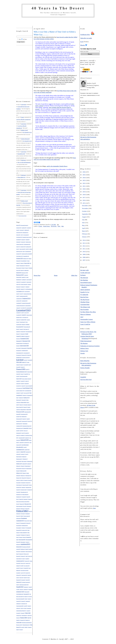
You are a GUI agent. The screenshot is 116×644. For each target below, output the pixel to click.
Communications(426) (24, 296)
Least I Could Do (85, 324)
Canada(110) (24, 277)
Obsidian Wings (85, 302)
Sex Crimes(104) (27, 566)
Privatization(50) (23, 523)
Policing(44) (27, 509)
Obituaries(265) (29, 487)
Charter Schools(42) (24, 284)
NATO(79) (22, 480)
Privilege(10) (28, 523)
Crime (40, 226)
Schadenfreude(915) (20, 561)
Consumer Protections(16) (21, 306)
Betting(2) (22, 263)
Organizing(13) (30, 490)
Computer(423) (19, 299)
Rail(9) (17, 540)
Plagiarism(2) (29, 506)
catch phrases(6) (29, 280)
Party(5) (18, 499)
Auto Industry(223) (20, 256)
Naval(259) (30, 480)
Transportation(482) (20, 606)
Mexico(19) (24, 468)
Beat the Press (84, 297)
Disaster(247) (23, 332)
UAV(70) (22, 608)
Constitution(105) (24, 301)
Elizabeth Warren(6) (20, 343)
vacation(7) (28, 611)
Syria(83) (18, 589)
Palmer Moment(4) (25, 494)
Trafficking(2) (19, 604)
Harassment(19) (30, 395)
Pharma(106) (22, 504)
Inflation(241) (24, 417)
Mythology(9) (29, 478)
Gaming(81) (23, 381)
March (84, 231)
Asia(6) (24, 251)
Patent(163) (21, 499)
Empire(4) (18, 346)
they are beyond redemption (24, 162)
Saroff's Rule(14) (19, 559)
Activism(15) (22, 230)
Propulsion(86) (29, 528)
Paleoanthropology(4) (24, 492)
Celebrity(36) (19, 282)
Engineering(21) (19, 351)
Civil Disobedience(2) (29, 289)
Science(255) (27, 561)
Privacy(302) (27, 521)
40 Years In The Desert (58, 8)
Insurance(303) (19, 421)
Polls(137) (30, 511)
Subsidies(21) (26, 587)
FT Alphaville (84, 295)
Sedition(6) (18, 566)
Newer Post (37, 275)
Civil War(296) (27, 291)
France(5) (22, 374)
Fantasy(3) (22, 365)
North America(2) (19, 485)
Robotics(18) (21, 554)
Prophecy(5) (24, 528)
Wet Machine (84, 280)
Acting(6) (18, 230)
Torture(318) (19, 601)
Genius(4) (22, 384)
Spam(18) (25, 578)
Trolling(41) (18, 608)
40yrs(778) (18, 225)
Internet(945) (26, 428)
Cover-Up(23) (26, 313)
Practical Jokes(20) (27, 516)
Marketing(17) (25, 459)
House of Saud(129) (20, 407)
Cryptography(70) (25, 317)
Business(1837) (20, 275)
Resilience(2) (23, 549)
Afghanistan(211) (25, 233)
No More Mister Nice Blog (88, 312)
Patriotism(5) (26, 499)
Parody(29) (28, 497)
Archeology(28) (23, 247)
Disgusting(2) (23, 334)
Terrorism (54, 226)
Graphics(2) (18, 393)
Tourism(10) (23, 601)
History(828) (24, 402)
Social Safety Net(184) (25, 570)
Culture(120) (18, 320)
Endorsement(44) (24, 348)
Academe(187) (24, 228)
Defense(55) (24, 324)
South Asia (47, 226)
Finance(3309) (21, 369)
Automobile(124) (26, 256)
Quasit (22, 117)
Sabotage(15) (23, 556)
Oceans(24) (18, 490)
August (84, 217)
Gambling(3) (18, 381)
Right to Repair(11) (29, 552)
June (84, 223)
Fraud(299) (26, 374)
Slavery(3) (22, 568)
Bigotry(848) (27, 263)
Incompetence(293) (24, 414)
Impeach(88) (18, 414)
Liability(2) (18, 452)
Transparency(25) (24, 604)
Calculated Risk (85, 304)
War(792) (29, 618)
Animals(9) (28, 240)
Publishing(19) (24, 535)
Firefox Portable (85, 368)
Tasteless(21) (26, 589)
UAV (59, 226)
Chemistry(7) (23, 287)
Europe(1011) (19, 357)
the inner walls (85, 270)
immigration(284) (28, 412)
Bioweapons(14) (19, 268)
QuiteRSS (83, 377)
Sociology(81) (28, 573)
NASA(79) (18, 480)
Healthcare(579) (26, 398)
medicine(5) (29, 464)
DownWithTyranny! (86, 282)
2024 (84, 178)
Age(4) (22, 235)
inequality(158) (19, 417)
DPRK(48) (23, 336)
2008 (84, 257)
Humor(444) (29, 409)
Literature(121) (28, 452)
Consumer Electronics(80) (26, 303)
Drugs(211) (18, 339)
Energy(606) (29, 348)
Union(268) (29, 608)
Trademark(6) (28, 601)
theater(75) (26, 597)
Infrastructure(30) (19, 419)
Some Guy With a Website (88, 322)
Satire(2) (24, 559)
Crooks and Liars (85, 273)
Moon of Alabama (86, 314)
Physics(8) (25, 506)
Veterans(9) (23, 613)
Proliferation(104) (25, 525)
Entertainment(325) (20, 353)
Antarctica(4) (23, 242)
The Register (84, 343)
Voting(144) (30, 615)
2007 (84, 260)
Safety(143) (30, 556)
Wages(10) (18, 618)
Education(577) (19, 341)
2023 (84, 180)
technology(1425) (20, 592)
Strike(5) (18, 585)
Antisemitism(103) (27, 244)
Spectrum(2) (23, 580)
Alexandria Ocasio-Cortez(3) (27, 237)
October (85, 211)
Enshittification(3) (25, 351)
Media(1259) (19, 464)
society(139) (23, 573)
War (63, 226)
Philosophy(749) (28, 504)
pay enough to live (27, 132)
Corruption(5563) (24, 310)
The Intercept (84, 278)
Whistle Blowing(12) (26, 625)
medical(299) (25, 464)
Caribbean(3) (24, 280)
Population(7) (28, 514)
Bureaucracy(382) (25, 273)
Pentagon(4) (30, 499)
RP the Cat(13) (26, 554)
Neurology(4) (28, 483)
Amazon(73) (23, 240)
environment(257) (27, 353)
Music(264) (24, 478)
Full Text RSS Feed (86, 380)
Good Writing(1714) (27, 388)
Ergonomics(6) (19, 355)
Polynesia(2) (23, 514)
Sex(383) (22, 566)
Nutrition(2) (23, 487)
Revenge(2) (30, 549)
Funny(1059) (19, 379)
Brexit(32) (22, 270)
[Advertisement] (58, 22)
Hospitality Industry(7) (28, 405)
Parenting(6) (24, 497)
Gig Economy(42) (19, 388)
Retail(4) (27, 549)
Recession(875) (29, 540)
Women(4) (30, 627)
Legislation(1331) (20, 450)
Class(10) (18, 294)
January (84, 237)
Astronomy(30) (19, 254)
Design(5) (18, 329)
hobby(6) (18, 405)
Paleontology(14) (19, 494)
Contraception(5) (28, 306)
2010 (84, 252)
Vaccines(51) (18, 613)
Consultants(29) (19, 303)
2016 (84, 200)
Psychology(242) (24, 530)
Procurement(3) (19, 525)
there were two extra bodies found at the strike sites (55, 159)
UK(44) (25, 608)
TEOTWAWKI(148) (20, 594)
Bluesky (84, 45)
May (84, 225)
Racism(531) (29, 537)
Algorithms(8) (19, 240)
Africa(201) (18, 235)
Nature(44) (26, 480)
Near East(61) (19, 483)
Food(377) (28, 369)
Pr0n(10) (22, 516)
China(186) (18, 289)
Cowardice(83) (19, 315)
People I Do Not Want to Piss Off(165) (23, 502)
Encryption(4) (19, 348)
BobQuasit (24, 160)
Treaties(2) (29, 606)
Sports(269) (28, 580)
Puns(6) (18, 537)
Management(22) (19, 457)
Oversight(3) (18, 492)
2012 (84, 246)
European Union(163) (26, 358)
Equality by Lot (85, 292)
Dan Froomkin (85, 309)
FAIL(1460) (19, 362)
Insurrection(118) (25, 421)
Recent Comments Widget (23, 216)
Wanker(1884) (24, 618)
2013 (84, 243)
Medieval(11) (19, 466)
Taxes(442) (30, 589)
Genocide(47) (27, 384)
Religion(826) (19, 547)
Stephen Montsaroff (25, 139)
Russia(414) (19, 556)
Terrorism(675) (26, 594)
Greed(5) (22, 393)
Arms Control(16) (23, 249)
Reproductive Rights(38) (26, 547)
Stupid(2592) (20, 587)
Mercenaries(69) (19, 468)
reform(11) (28, 542)
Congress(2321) (26, 298)
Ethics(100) (29, 355)
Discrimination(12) (29, 332)
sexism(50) (18, 568)
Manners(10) (24, 457)
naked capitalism (85, 290)
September (85, 214)
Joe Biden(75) (23, 435)
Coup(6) (23, 313)
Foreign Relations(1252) (22, 372)
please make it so (22, 177)
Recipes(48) (18, 542)
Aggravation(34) (26, 235)
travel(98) (26, 606)
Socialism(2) (18, 573)
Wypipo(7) (21, 630)
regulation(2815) (25, 544)
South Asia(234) (24, 575)
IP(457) (30, 428)
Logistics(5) (23, 454)
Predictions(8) (19, 518)
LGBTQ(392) (27, 450)
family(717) (24, 362)
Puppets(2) (21, 537)
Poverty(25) (18, 516)
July (83, 220)
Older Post (74, 275)
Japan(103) (18, 435)
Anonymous (24, 104)
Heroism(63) (24, 400)
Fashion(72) (23, 367)
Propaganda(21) (19, 528)
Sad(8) (27, 556)
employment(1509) (24, 346)
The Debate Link (85, 307)
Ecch (82, 42)
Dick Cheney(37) (26, 329)
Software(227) (19, 575)
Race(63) (25, 537)
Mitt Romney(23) (28, 476)
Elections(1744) (26, 341)
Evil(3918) (20, 360)
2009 (84, 254)
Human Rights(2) (23, 410)
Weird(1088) (19, 622)
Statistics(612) (19, 582)
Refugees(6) (18, 544)
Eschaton (83, 275)
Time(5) (26, 599)
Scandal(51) (27, 559)
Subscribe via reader (86, 38)
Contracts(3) (18, 308)
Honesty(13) (22, 405)
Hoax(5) (28, 402)
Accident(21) (29, 228)
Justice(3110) (25, 440)
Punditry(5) (28, 535)
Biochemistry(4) (23, 266)
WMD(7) (26, 627)
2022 (84, 183)
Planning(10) (18, 509)
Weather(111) (28, 620)
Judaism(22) (27, 438)
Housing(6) (25, 407)
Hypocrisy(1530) (20, 412)
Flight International (86, 341)
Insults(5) (28, 419)
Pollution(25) (18, 514)
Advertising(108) (19, 233)
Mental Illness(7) (28, 466)
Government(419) (28, 391)
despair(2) (22, 329)
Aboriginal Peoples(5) (25, 225)
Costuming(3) (19, 313)
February (85, 234)
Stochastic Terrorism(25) (26, 582)
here (94, 508)
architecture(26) (29, 247)
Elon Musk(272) (26, 343)
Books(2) (23, 268)
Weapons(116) (23, 620)
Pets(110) (18, 504)
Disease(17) (18, 334)
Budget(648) (19, 273)
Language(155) (27, 442)
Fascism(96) (18, 367)
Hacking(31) (25, 395)
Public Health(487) (24, 533)
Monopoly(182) (19, 478)
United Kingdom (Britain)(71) (21, 611)
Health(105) (21, 398)
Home (56, 275)
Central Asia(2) (29, 282)
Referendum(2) (23, 542)
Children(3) (28, 287)
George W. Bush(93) (29, 386)
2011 (84, 249)
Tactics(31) (22, 589)
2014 (84, 240)
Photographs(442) (20, 506)
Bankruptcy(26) (26, 259)
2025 (84, 175)
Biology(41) (28, 266)
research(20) (18, 549)
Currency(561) (24, 320)
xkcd (82, 317)
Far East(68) (26, 365)
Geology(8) (23, 386)
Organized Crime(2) (24, 490)
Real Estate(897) (22, 540)
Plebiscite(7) (23, 509)
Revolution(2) (23, 552)
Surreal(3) (30, 587)
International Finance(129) (27, 426)
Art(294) (27, 249)
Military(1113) (19, 473)
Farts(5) (30, 365)
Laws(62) (25, 447)
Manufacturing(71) (19, 459)
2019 (84, 192)
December (85, 206)
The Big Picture (85, 300)
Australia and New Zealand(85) (27, 254)
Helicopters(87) (19, 400)
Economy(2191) (25, 339)
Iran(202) (18, 431)
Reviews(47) (18, 552)
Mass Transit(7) (24, 461)
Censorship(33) (24, 282)
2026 (84, 172)
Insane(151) (24, 419)
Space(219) (21, 578)
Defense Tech (84, 351)
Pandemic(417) (19, 497)
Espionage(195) (24, 355)
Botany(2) (27, 268)
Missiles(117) (23, 476)
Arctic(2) (18, 249)
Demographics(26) (27, 327)
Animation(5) (19, 242)
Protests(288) (19, 530)
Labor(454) (22, 442)
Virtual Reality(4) (24, 615)
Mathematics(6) (30, 461)
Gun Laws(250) (26, 393)
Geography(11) (19, 386)
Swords (83, 353)
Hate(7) (18, 398)
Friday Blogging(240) (24, 376)
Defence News (85, 348)
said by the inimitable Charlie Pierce (57, 166)
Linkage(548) (23, 452)
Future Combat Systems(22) (27, 379)
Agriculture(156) (19, 237)
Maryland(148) (19, 461)
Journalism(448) (22, 438)
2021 (84, 186)
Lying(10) (27, 454)
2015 (84, 203)
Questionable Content (87, 319)
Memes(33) (23, 466)
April (84, 228)
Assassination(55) (28, 251)
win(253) (23, 627)
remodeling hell (21, 154)
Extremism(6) (30, 360)
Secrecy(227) (23, 563)
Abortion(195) (19, 228)
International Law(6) (20, 428)
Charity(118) (18, 284)
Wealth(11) (18, 620)
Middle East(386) (23, 471)
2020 (84, 189)
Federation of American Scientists (90, 346)
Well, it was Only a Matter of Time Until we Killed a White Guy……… (55, 33)
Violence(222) (19, 615)
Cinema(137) (23, 289)
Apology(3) (18, 247)
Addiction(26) (27, 230)
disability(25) (19, 332)
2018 (84, 195)
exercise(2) (26, 360)
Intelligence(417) (19, 424)
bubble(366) (26, 270)
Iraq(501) (22, 431)
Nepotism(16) (23, 483)
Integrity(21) (30, 421)
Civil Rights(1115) (20, 291)
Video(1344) (28, 613)
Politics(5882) (22, 511)
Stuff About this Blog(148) (24, 585)
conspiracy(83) (19, 301)
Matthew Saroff (24, 130)
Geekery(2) (27, 381)
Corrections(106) (29, 308)
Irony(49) (23, 433)
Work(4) (18, 630)
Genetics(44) (18, 384)
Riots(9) (18, 554)
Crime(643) (24, 315)
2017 (84, 197)
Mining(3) (24, 473)
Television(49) (27, 592)
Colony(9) (21, 294)
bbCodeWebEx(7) (24, 261)
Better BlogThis (85, 361)
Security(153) (28, 563)
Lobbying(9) (18, 454)
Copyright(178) (23, 308)
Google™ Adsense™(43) (20, 391)
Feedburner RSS (88, 35)
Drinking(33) (27, 336)
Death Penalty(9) (23, 322)
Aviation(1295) (20, 258)
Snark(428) (26, 568)
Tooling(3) (30, 599)
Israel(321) (27, 433)
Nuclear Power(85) (26, 485)
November (85, 208)
